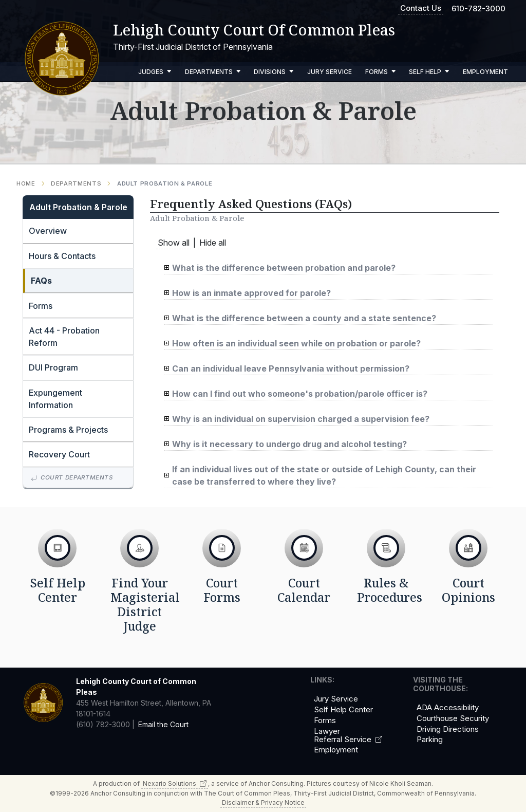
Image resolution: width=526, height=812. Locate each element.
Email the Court (163, 724)
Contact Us (421, 8)
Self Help (429, 72)
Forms (381, 72)
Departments (213, 72)
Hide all (213, 243)
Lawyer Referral (348, 735)
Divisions (274, 72)
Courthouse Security (453, 718)
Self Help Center (343, 710)
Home (26, 184)
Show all (174, 243)
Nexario (175, 783)
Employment (485, 72)
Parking (430, 740)
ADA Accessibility (448, 708)
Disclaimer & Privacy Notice (263, 802)
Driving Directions (448, 729)
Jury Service (330, 72)
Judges (155, 72)
